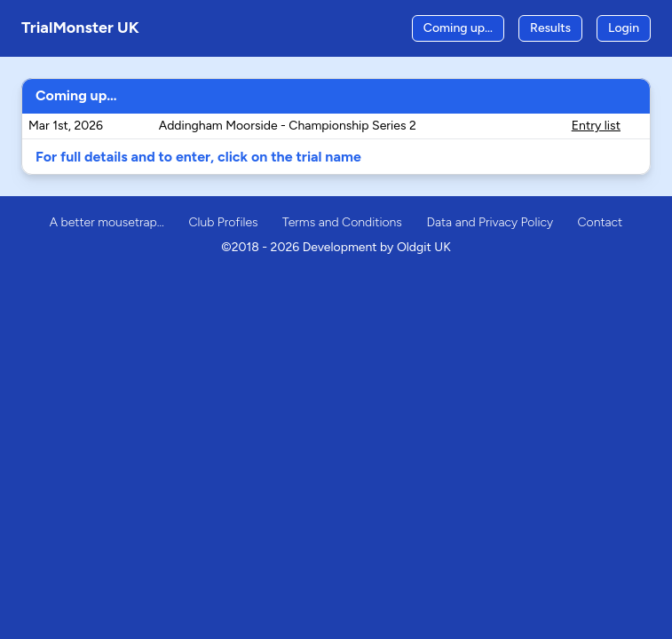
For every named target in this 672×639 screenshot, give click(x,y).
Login (624, 28)
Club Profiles (223, 222)
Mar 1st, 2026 (66, 126)
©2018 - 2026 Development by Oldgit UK (336, 247)
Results (550, 28)
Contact (600, 222)
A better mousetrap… (107, 222)
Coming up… (458, 28)
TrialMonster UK (80, 28)
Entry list (596, 126)
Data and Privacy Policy (490, 222)
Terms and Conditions (342, 222)
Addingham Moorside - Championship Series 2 (288, 126)
